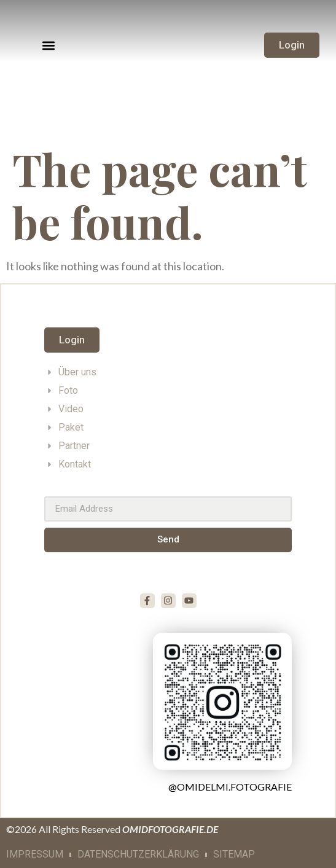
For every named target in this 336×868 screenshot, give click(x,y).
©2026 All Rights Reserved (112, 829)
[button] (49, 45)
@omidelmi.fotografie (230, 787)
